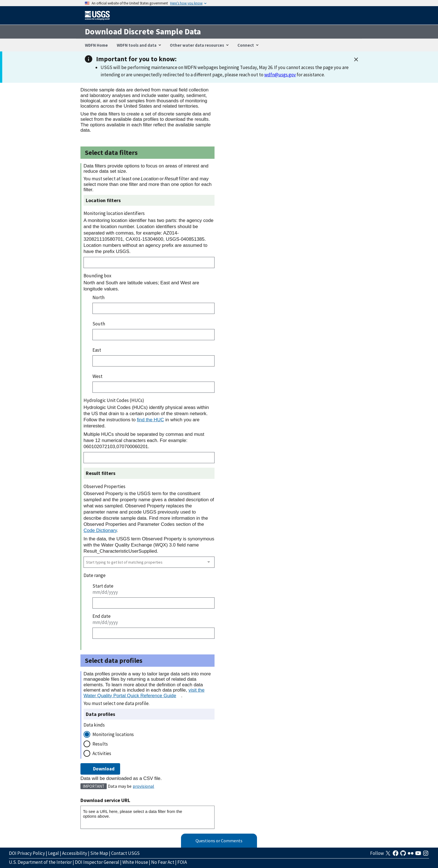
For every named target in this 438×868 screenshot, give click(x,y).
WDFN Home (96, 45)
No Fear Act (163, 862)
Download (100, 769)
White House (135, 862)
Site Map (99, 853)
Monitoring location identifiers (114, 213)
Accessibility (75, 853)
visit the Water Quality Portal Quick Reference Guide (144, 693)
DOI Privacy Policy (27, 853)
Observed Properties (104, 486)
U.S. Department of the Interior (40, 862)
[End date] (153, 633)
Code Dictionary (100, 530)
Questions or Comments (219, 841)
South (99, 324)
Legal (53, 853)
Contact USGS (125, 853)
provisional (143, 786)
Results (100, 744)
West (97, 376)
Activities (102, 753)
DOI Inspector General (97, 862)
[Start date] (153, 603)
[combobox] (149, 562)
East (97, 350)
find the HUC (150, 420)
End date (102, 616)
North (98, 297)
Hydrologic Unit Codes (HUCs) (114, 400)
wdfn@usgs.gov (280, 75)
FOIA (182, 862)
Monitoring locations (113, 734)
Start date (103, 586)
